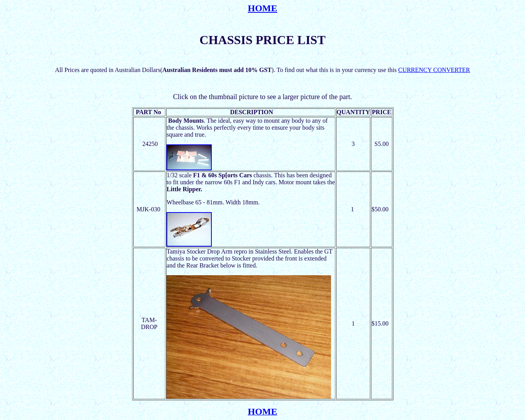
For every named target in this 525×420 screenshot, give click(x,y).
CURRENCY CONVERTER (434, 70)
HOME (262, 8)
